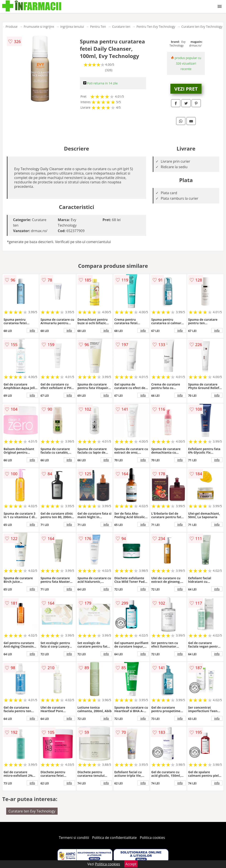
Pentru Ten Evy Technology (156, 27)
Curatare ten (121, 27)
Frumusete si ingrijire (39, 27)
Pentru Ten (98, 27)
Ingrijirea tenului (72, 27)
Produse (11, 27)
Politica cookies (153, 838)
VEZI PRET (186, 89)
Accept (131, 864)
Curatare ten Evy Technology (202, 27)
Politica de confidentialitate (115, 838)
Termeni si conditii (74, 838)
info (32, 330)
